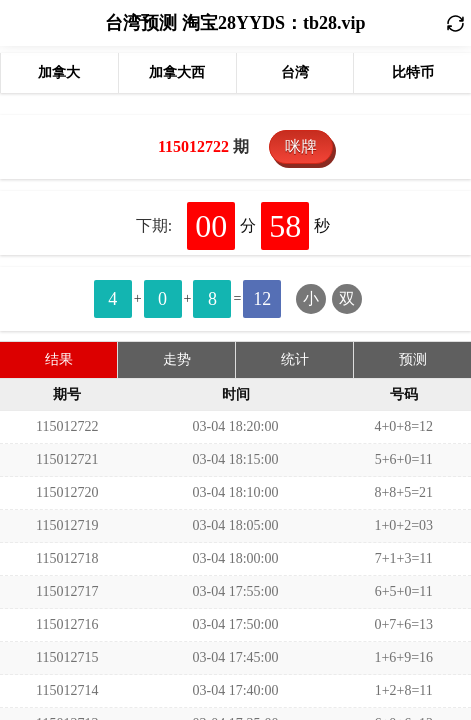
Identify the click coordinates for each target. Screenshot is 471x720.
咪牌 (301, 146)
